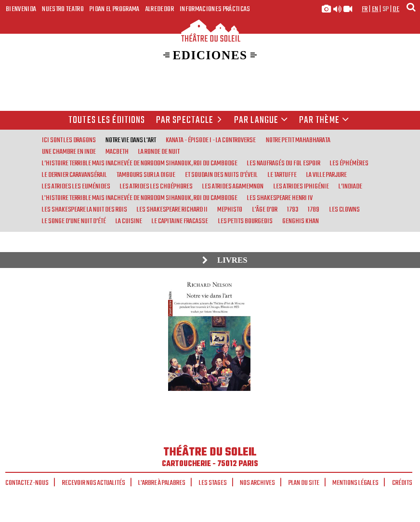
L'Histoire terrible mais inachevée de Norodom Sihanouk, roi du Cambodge (140, 198)
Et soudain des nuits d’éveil (221, 175)
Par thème (324, 120)
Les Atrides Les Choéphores (156, 187)
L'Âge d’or (265, 210)
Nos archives (257, 483)
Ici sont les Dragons (69, 140)
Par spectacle (190, 120)
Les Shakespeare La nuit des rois (85, 210)
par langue (261, 120)
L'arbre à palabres (162, 483)
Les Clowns (345, 210)
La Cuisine (129, 221)
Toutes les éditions (107, 120)
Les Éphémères (349, 163)
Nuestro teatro (63, 9)
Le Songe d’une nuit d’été (74, 221)
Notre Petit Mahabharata (298, 140)
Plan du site (304, 483)
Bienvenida (21, 9)
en (375, 9)
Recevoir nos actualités (94, 483)
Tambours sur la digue (146, 175)
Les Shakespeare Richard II (172, 210)
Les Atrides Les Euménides (76, 187)
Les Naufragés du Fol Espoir (284, 163)
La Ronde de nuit (159, 152)
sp (386, 9)
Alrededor (160, 9)
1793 (293, 210)
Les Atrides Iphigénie (301, 187)
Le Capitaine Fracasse (180, 221)
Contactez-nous (27, 483)
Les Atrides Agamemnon (233, 187)
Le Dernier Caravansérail (74, 175)
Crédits (402, 483)
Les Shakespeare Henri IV (280, 198)
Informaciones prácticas (215, 9)
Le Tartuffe (282, 175)
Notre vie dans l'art (131, 140)
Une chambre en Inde (69, 152)
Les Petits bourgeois (245, 221)
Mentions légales (355, 483)
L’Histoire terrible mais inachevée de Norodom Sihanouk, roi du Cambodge (140, 163)
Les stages (213, 483)
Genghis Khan (301, 221)
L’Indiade (350, 187)
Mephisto (230, 210)
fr (365, 9)
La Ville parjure (327, 175)
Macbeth (117, 152)
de (396, 9)
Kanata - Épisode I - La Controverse (211, 140)
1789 (314, 210)
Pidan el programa (115, 9)
